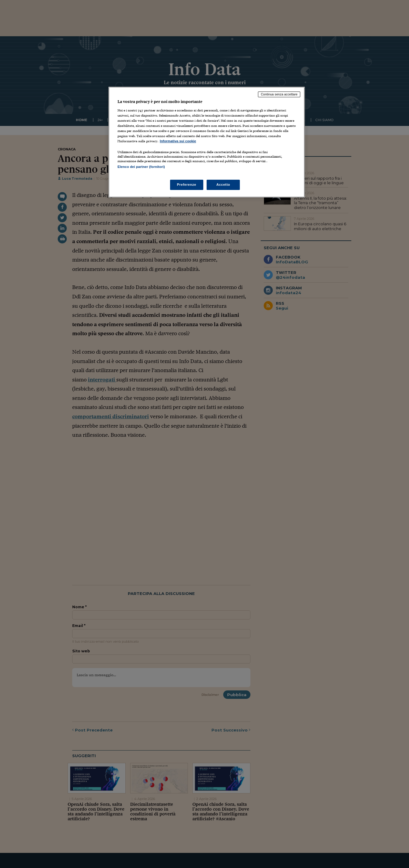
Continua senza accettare (279, 94)
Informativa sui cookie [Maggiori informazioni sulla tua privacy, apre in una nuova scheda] (178, 141)
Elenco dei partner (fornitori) (141, 167)
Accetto (223, 185)
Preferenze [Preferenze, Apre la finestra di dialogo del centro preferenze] (187, 185)
